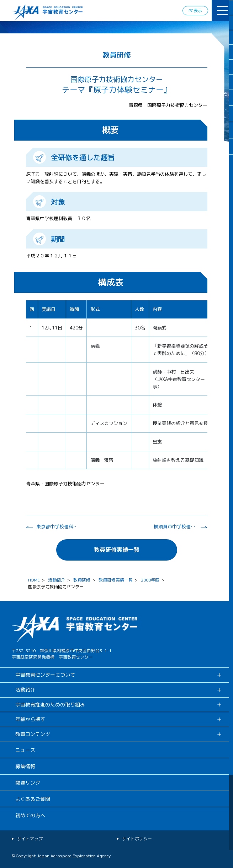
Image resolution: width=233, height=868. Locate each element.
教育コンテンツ (33, 734)
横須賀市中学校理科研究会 (175, 526)
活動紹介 (57, 580)
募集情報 (25, 766)
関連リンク (28, 783)
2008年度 (150, 580)
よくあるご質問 (33, 799)
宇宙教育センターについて (45, 675)
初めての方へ (30, 815)
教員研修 (82, 580)
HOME (34, 580)
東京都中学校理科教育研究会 (58, 526)
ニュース (25, 750)
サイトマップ (30, 839)
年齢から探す (30, 719)
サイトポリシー (137, 839)
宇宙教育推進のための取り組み (50, 705)
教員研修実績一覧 (117, 550)
